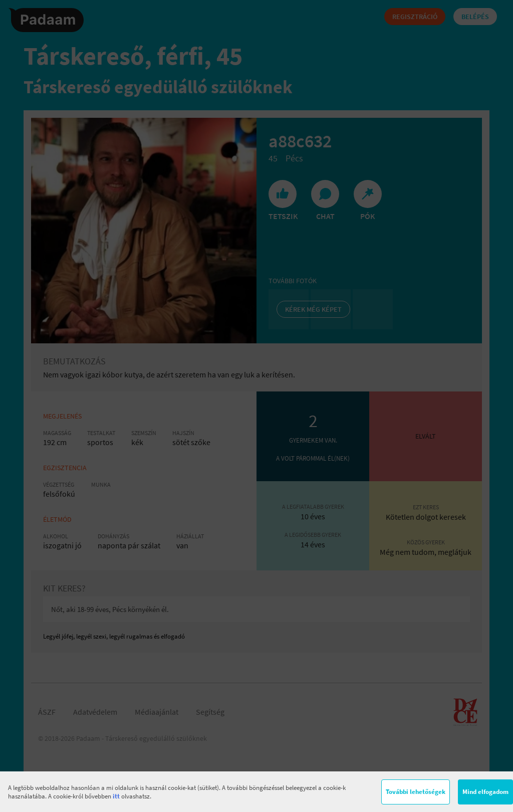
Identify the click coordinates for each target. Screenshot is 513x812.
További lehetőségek (416, 792)
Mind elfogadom (485, 792)
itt (116, 796)
